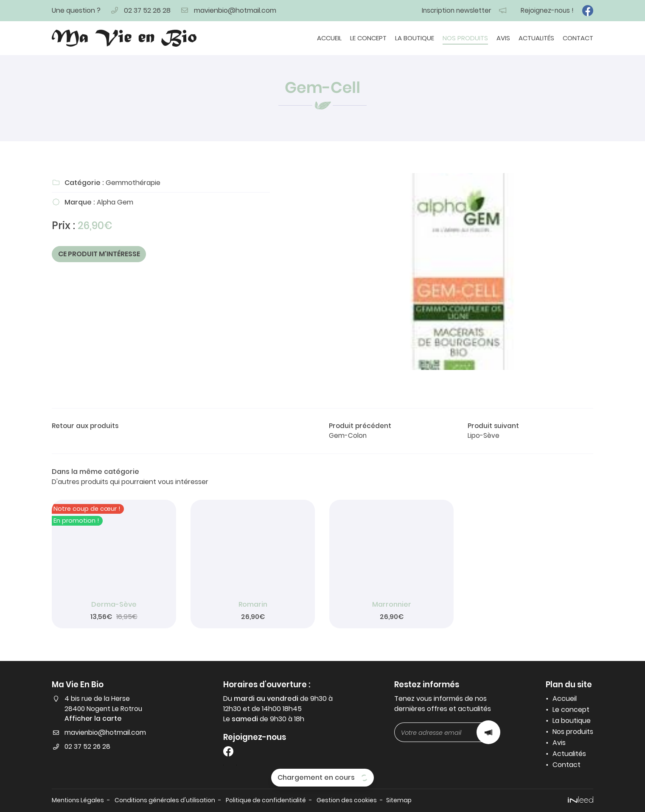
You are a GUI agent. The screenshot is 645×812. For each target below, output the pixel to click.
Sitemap (411, 800)
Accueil (329, 38)
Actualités (536, 38)
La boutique (415, 38)
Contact (578, 38)
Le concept (368, 38)
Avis (503, 38)
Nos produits (465, 38)
